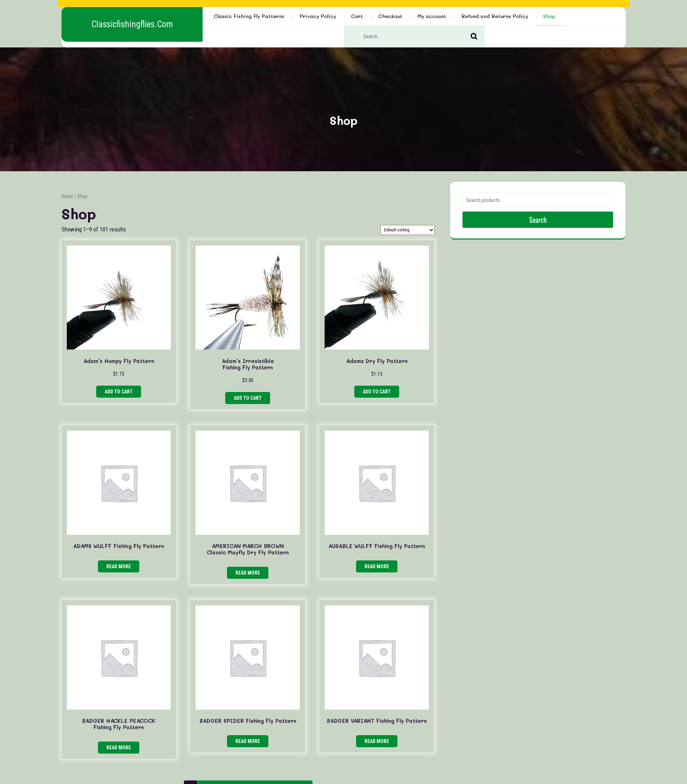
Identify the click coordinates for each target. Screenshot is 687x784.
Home (67, 196)
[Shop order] (407, 230)
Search (478, 37)
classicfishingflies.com (132, 24)
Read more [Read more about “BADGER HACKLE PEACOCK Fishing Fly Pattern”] (119, 748)
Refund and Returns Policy (495, 16)
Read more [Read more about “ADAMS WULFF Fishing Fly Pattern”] (119, 566)
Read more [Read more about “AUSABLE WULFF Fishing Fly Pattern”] (377, 566)
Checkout (390, 16)
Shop (549, 16)
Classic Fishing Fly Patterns (249, 16)
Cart (357, 16)
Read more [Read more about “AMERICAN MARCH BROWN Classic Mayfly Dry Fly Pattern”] (248, 573)
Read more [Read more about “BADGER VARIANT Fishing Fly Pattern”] (377, 741)
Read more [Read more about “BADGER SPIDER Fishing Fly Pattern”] (248, 741)
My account (432, 16)
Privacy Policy (318, 16)
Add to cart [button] (119, 392)
